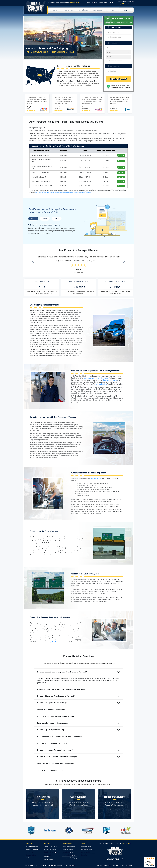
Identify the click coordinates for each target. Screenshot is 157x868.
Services (54, 10)
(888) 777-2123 (127, 4)
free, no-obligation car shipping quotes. (96, 378)
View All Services (49, 860)
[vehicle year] (119, 48)
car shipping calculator (50, 642)
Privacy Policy (73, 865)
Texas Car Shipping (68, 852)
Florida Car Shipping (68, 849)
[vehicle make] (119, 52)
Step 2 (45, 218)
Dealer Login (103, 3)
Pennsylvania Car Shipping (70, 858)
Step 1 (33, 218)
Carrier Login (113, 3)
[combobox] (119, 32)
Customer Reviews (31, 855)
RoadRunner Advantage (32, 849)
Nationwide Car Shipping (51, 846)
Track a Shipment (92, 3)
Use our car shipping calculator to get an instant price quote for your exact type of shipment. (63, 192)
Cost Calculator (98, 10)
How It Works (69, 10)
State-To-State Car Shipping (51, 852)
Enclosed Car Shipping (50, 849)
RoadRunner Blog (31, 858)
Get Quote (121, 155)
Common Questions (86, 849)
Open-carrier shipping (110, 380)
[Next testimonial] (124, 261)
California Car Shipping (69, 846)
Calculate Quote (119, 79)
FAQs (112, 10)
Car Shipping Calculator (32, 846)
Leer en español (85, 852)
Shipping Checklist (86, 846)
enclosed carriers (101, 384)
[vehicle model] (119, 57)
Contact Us (84, 855)
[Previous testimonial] (33, 261)
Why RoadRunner (83, 10)
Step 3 (57, 218)
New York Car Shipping (69, 855)
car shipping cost (97, 478)
